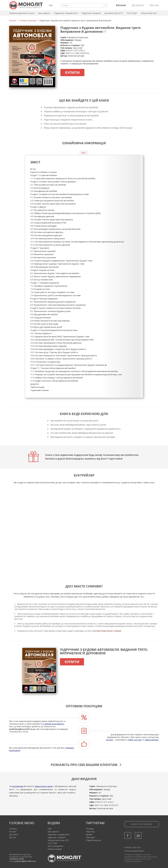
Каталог (13, 20)
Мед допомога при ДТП (58, 840)
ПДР (50, 829)
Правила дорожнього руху (22, 13)
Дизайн (89, 834)
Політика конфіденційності (134, 851)
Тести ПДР (132, 13)
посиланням (18, 786)
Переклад (90, 832)
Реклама (90, 829)
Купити (72, 72)
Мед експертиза (149, 13)
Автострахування (55, 846)
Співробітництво (93, 840)
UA (51, 5)
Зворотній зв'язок (142, 824)
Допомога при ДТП (114, 13)
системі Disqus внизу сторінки (107, 631)
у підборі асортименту (54, 724)
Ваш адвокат (44, 13)
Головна (13, 829)
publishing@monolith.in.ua (22, 729)
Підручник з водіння (91, 13)
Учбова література (28, 20)
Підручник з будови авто (66, 13)
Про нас (154, 5)
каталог (110, 740)
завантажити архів (43, 786)
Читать (32, 56)
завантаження (152, 740)
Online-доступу (135, 740)
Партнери (90, 837)
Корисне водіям (55, 849)
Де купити (138, 5)
